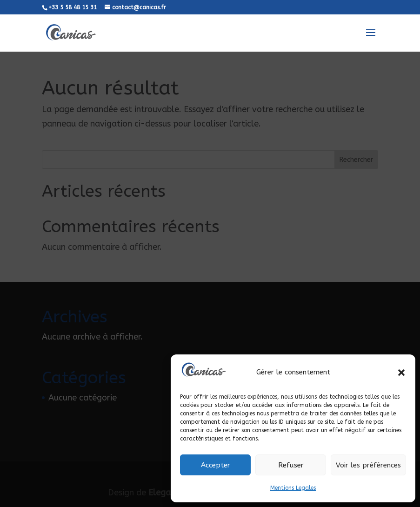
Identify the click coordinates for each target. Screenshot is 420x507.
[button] (401, 373)
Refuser (291, 465)
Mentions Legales (293, 488)
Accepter (216, 465)
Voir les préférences (368, 465)
